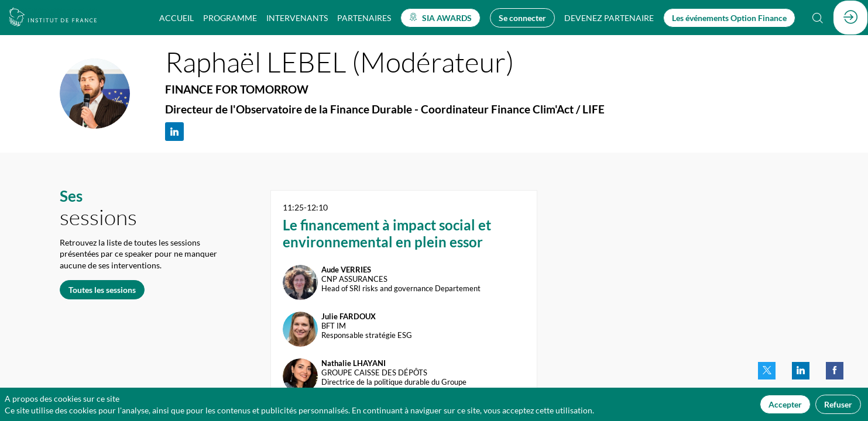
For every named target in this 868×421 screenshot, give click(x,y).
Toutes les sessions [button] (102, 289)
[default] (609, 18)
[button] (440, 18)
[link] (176, 18)
